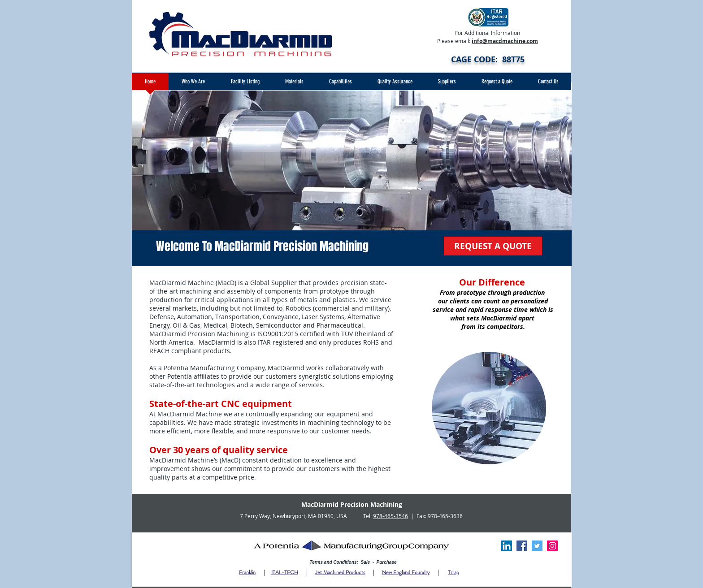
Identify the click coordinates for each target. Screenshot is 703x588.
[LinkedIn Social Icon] (507, 546)
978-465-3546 (391, 516)
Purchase (387, 562)
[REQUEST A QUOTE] (493, 246)
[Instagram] (552, 546)
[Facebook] (522, 546)
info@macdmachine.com (505, 41)
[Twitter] (537, 546)
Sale (366, 562)
